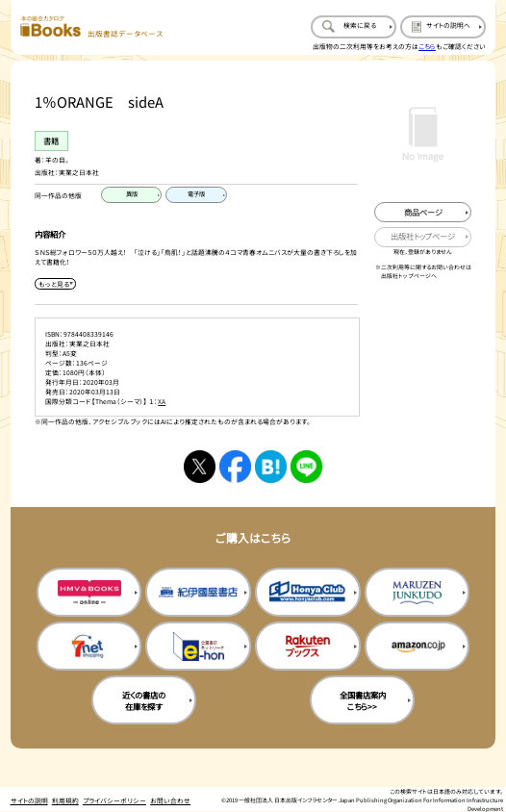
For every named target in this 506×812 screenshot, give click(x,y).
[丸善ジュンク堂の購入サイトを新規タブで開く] (417, 592)
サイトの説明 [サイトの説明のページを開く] (29, 800)
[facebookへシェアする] (236, 467)
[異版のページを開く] (131, 195)
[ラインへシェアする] (307, 467)
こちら (427, 46)
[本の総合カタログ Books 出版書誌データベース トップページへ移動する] (91, 27)
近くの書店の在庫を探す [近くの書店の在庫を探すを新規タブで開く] (144, 700)
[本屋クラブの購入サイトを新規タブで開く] (307, 592)
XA (162, 401)
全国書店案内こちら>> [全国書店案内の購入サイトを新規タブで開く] (363, 700)
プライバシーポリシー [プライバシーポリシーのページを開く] (114, 800)
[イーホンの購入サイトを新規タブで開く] (198, 646)
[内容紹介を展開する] (55, 284)
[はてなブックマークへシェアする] (271, 467)
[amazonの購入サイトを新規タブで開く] (417, 646)
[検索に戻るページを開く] (354, 27)
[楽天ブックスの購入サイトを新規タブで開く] (307, 646)
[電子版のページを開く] (196, 195)
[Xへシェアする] (200, 467)
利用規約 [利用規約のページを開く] (65, 800)
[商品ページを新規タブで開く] (423, 212)
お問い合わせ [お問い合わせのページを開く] (170, 800)
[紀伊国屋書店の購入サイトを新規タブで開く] (198, 592)
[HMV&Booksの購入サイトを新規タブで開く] (89, 592)
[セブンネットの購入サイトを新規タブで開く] (89, 646)
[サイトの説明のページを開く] (443, 27)
